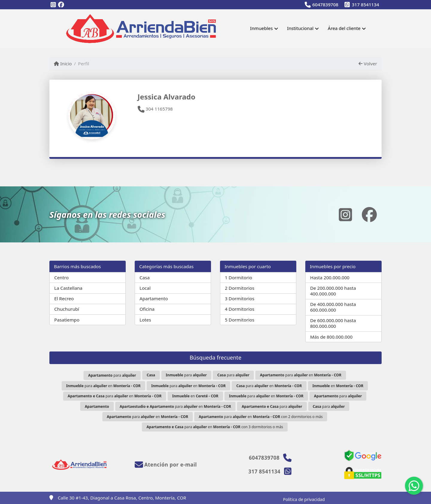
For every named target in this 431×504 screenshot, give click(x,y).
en (338, 386)
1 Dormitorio (238, 277)
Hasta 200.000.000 (330, 277)
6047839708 (325, 4)
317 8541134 (366, 4)
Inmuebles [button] (261, 28)
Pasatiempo (67, 320)
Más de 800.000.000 (331, 337)
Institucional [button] (300, 28)
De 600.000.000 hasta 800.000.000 (333, 323)
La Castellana (68, 288)
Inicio (63, 64)
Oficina (147, 309)
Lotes (145, 320)
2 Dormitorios (240, 288)
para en (301, 375)
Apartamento (154, 298)
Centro (61, 277)
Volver (368, 64)
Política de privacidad (304, 499)
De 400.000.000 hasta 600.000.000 (333, 307)
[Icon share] (53, 5)
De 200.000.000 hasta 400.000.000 (333, 291)
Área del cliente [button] (344, 28)
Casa (145, 277)
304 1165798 (155, 109)
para (112, 375)
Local (145, 288)
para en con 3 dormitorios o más (215, 427)
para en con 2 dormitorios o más (261, 417)
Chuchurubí (67, 309)
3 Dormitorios (240, 298)
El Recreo (64, 298)
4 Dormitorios (240, 309)
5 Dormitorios (240, 320)
